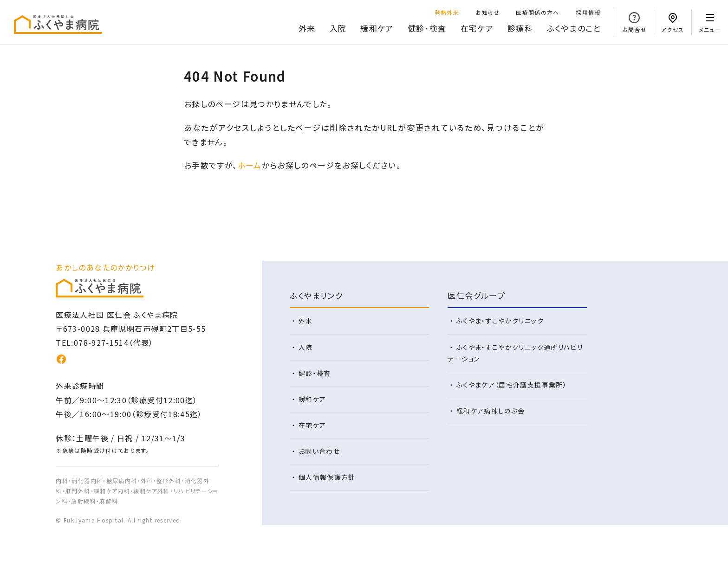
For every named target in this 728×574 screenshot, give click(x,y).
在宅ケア (477, 28)
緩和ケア (377, 28)
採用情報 (588, 12)
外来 (307, 28)
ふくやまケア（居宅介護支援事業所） (512, 385)
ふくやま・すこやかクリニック (500, 321)
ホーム (250, 165)
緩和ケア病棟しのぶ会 (491, 411)
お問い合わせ (319, 451)
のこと (574, 29)
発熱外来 (447, 12)
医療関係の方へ (538, 12)
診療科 (520, 28)
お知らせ (487, 12)
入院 (338, 28)
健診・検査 (427, 28)
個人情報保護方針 (327, 477)
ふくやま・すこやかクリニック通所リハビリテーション (515, 353)
